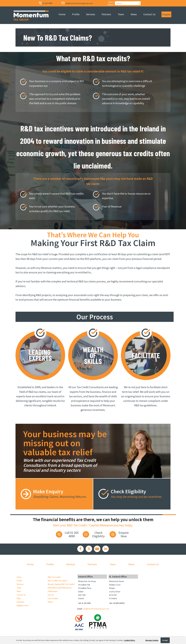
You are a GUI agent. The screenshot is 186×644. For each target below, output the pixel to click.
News (134, 14)
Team (121, 14)
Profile (76, 14)
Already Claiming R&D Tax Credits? (61, 584)
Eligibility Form (22, 606)
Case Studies (53, 598)
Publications (53, 591)
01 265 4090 (86, 603)
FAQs (19, 598)
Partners (106, 14)
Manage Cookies (152, 640)
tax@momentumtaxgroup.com (96, 609)
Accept (165, 640)
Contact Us (149, 14)
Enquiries (20, 602)
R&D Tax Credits (54, 577)
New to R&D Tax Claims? (58, 581)
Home (62, 14)
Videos (50, 602)
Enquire (166, 14)
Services (91, 14)
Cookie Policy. (130, 640)
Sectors (51, 595)
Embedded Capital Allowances (60, 588)
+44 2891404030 (118, 603)
